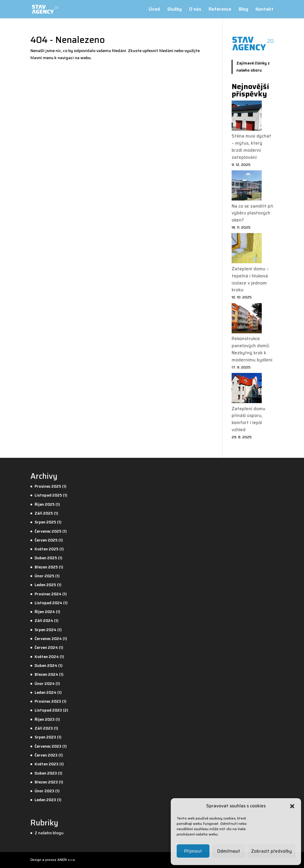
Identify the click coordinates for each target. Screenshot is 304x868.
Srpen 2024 (45, 630)
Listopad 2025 (48, 495)
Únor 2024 (45, 684)
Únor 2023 (44, 791)
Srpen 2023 (45, 737)
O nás (195, 10)
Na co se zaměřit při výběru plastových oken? (252, 213)
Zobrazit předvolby (272, 851)
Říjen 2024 (45, 612)
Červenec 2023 (48, 746)
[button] (292, 806)
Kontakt (265, 10)
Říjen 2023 (45, 719)
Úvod (154, 10)
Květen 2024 (47, 657)
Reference (220, 10)
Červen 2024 (46, 648)
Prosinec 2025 (48, 486)
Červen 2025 (46, 540)
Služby (174, 10)
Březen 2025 (46, 567)
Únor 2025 (44, 576)
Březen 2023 (46, 782)
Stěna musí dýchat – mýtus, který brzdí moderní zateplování (251, 147)
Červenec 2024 (48, 639)
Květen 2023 (47, 764)
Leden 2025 (45, 585)
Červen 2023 (46, 755)
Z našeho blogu (49, 833)
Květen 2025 (47, 549)
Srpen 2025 (45, 522)
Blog (243, 10)
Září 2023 (44, 728)
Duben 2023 (46, 773)
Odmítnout (229, 851)
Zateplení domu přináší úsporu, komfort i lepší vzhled (248, 419)
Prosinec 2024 (48, 594)
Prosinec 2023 (48, 701)
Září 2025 (44, 513)
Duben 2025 (46, 558)
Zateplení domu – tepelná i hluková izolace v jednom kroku (250, 279)
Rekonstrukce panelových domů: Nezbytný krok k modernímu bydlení (252, 349)
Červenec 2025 (48, 531)
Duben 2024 (46, 666)
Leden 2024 (45, 692)
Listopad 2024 (48, 603)
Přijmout (193, 851)
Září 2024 (44, 621)
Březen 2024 (46, 674)
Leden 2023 (45, 800)
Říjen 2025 (45, 504)
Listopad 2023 (48, 710)
